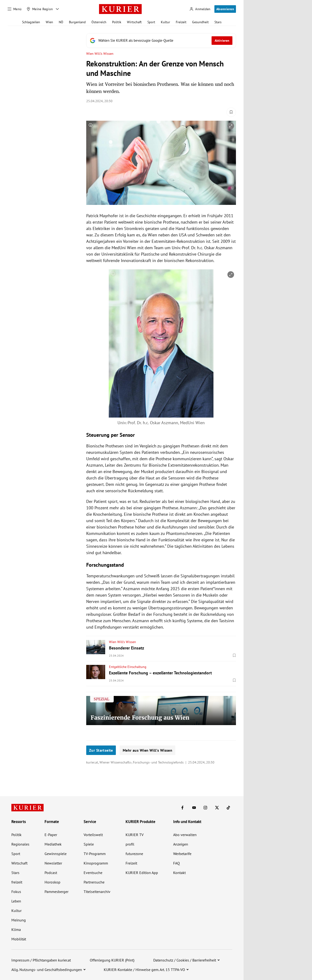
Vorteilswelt (93, 835)
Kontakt (179, 873)
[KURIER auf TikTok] (228, 808)
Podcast (51, 873)
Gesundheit (200, 22)
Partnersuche (94, 882)
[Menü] (15, 9)
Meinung (19, 920)
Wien (49, 22)
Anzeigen (181, 844)
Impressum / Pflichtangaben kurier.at (41, 960)
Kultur (165, 22)
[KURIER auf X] (217, 808)
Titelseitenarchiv (97, 892)
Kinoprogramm (96, 863)
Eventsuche (93, 873)
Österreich (99, 22)
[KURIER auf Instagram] (205, 808)
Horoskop (52, 882)
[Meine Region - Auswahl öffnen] (57, 9)
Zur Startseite (101, 750)
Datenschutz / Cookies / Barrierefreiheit (185, 960)
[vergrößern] (231, 126)
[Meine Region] (40, 9)
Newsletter (53, 863)
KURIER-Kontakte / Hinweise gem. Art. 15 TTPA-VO (144, 970)
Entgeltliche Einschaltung (128, 667)
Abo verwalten (185, 835)
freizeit (17, 882)
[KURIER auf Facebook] (182, 808)
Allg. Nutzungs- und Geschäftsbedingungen (47, 970)
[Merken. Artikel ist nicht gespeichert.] (231, 112)
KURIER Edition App (142, 873)
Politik (117, 22)
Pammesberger (57, 892)
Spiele (89, 844)
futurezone (134, 854)
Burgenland (77, 22)
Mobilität (19, 939)
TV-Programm (95, 854)
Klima (16, 929)
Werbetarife (182, 854)
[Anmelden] (200, 9)
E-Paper (51, 835)
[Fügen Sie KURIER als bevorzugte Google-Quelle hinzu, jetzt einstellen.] (161, 41)
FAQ (176, 863)
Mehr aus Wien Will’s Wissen (147, 750)
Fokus (16, 892)
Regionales (20, 844)
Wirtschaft (134, 22)
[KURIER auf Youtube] (194, 808)
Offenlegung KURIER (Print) (112, 960)
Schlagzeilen (31, 22)
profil (130, 844)
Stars (218, 22)
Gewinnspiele (56, 854)
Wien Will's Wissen (100, 54)
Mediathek (53, 844)
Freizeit (181, 22)
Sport (151, 22)
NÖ (61, 22)
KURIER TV (135, 835)
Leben (16, 901)
